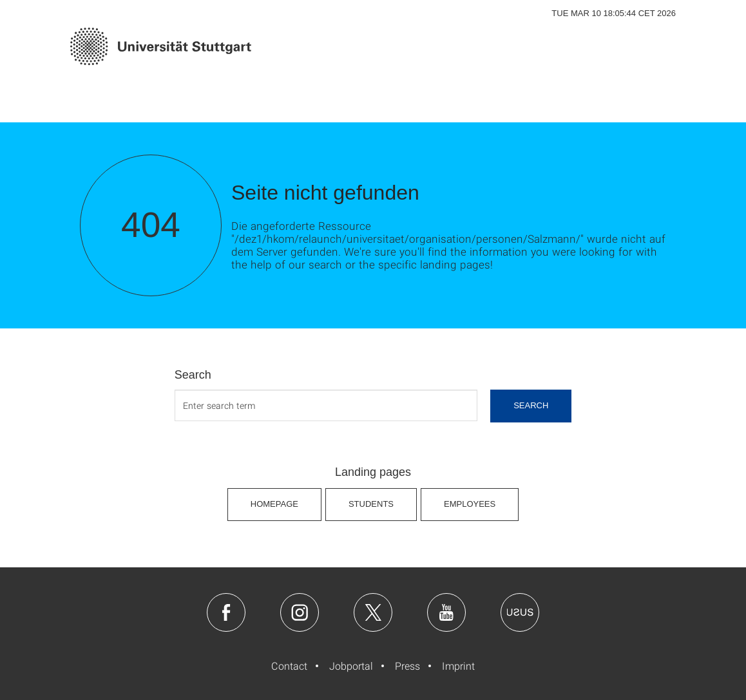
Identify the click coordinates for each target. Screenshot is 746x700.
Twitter (373, 612)
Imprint (458, 666)
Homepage (274, 504)
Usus (520, 612)
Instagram (300, 612)
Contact (289, 666)
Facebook (226, 612)
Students (371, 504)
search (531, 405)
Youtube (446, 612)
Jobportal (351, 666)
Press (407, 666)
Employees (470, 504)
